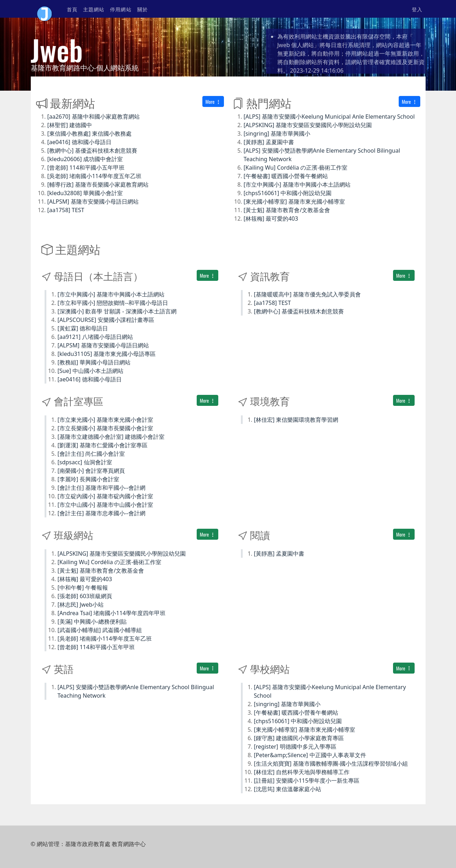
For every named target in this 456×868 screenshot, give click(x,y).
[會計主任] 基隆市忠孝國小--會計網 (102, 513)
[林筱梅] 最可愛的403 (271, 219)
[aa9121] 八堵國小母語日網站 (95, 337)
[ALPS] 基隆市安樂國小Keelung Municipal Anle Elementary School (329, 117)
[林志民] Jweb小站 (81, 605)
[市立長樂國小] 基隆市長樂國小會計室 (106, 428)
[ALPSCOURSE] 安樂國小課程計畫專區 (106, 320)
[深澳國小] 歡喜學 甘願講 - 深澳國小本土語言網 (117, 311)
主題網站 (94, 9)
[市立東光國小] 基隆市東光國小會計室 (106, 420)
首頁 (72, 9)
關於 (143, 9)
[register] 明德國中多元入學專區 (295, 747)
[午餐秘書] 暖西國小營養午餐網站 (286, 176)
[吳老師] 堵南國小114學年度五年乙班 (94, 176)
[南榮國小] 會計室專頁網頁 (91, 471)
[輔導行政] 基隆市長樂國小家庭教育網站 (98, 185)
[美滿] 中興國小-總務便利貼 (92, 622)
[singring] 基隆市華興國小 (277, 134)
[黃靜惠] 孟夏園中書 (269, 142)
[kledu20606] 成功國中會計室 (85, 159)
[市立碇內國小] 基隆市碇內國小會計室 (106, 496)
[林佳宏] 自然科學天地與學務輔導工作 (302, 772)
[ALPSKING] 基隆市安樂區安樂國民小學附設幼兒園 (308, 125)
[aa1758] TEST (66, 210)
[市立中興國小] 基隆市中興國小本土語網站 (297, 185)
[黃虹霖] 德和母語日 (83, 328)
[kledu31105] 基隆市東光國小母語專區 (107, 354)
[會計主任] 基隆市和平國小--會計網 (102, 488)
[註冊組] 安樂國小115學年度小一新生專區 (307, 781)
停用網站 (121, 9)
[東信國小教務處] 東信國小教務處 (90, 134)
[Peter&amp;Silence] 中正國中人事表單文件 (310, 755)
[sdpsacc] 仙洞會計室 (85, 462)
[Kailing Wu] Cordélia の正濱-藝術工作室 (296, 168)
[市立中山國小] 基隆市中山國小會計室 (106, 505)
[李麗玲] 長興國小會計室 (89, 479)
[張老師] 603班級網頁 (85, 596)
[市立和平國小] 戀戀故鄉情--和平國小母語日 (113, 303)
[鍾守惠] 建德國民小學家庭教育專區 (299, 738)
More (213, 101)
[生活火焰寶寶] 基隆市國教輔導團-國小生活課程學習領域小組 (331, 764)
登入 (417, 9)
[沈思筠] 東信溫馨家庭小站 (288, 789)
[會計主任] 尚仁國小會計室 (91, 454)
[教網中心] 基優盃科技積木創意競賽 (93, 151)
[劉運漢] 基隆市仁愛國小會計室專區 (103, 445)
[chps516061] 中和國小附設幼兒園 (288, 193)
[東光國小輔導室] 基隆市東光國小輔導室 (295, 202)
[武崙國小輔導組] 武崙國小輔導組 (100, 630)
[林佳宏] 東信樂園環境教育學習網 (296, 420)
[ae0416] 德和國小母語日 (79, 142)
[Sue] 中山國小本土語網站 (91, 371)
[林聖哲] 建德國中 (70, 125)
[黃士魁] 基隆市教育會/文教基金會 (287, 210)
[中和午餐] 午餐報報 (83, 588)
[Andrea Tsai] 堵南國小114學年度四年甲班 (112, 613)
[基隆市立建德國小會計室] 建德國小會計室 (111, 437)
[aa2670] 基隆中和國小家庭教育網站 (94, 117)
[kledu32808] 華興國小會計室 (85, 193)
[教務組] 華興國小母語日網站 (94, 362)
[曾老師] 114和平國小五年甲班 (86, 168)
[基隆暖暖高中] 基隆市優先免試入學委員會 (308, 294)
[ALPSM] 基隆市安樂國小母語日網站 (93, 202)
